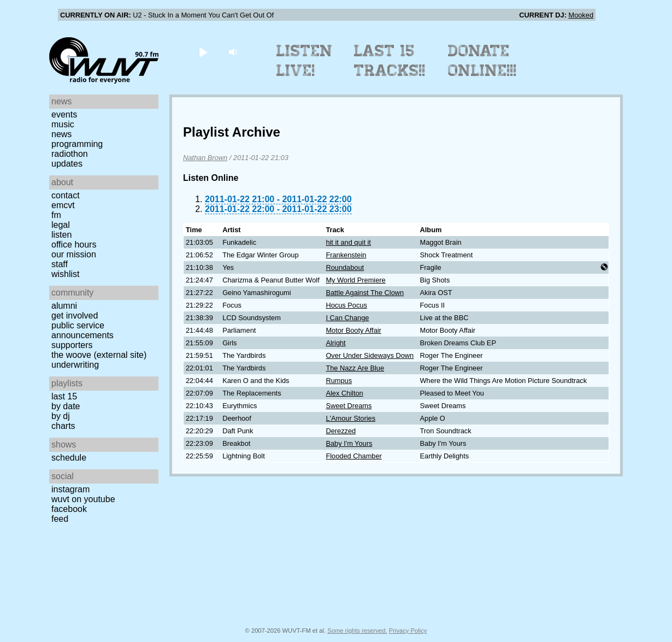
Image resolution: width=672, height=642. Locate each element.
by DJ (61, 416)
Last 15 (64, 396)
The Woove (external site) (99, 355)
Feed (60, 519)
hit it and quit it (348, 242)
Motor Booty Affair (353, 330)
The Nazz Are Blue (355, 368)
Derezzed (341, 431)
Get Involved (75, 316)
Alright (335, 343)
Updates (67, 164)
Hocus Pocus (346, 305)
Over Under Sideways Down (370, 355)
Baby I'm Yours (349, 443)
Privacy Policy (408, 631)
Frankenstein (346, 255)
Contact (66, 195)
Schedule (69, 458)
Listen (61, 235)
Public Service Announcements (82, 330)
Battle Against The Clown (365, 293)
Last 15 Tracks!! (390, 61)
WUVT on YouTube (83, 499)
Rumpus (339, 381)
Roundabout (345, 267)
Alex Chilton (344, 393)
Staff (60, 264)
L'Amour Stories (350, 418)
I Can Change (347, 318)
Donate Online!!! (482, 61)
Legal (61, 225)
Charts (63, 426)
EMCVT (63, 205)
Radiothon (70, 154)
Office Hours (74, 245)
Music (63, 124)
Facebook (69, 509)
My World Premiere (355, 280)
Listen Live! (305, 61)
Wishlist (66, 274)
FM (56, 215)
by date (66, 406)
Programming (77, 144)
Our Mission (74, 254)
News (61, 134)
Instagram (70, 489)
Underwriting (75, 365)
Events (64, 114)
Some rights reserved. (357, 631)
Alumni (64, 306)
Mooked (581, 15)
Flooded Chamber (353, 456)
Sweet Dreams (349, 406)
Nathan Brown (205, 158)
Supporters (72, 345)
